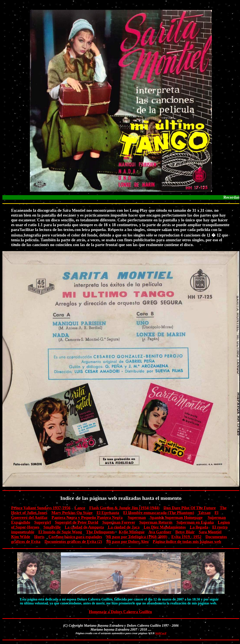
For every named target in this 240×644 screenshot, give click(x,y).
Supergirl (43, 522)
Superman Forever (119, 522)
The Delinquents (100, 532)
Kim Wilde (21, 537)
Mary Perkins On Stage (72, 513)
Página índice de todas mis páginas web (187, 542)
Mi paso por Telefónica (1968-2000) (137, 537)
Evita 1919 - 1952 (186, 537)
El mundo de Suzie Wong (60, 532)
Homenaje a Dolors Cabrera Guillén (120, 612)
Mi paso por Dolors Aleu (127, 542)
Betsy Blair (185, 532)
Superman (137, 517)
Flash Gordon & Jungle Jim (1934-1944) (124, 508)
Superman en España (195, 522)
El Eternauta (108, 513)
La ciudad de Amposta (84, 527)
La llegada (199, 527)
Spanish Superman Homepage (176, 517)
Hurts (39, 537)
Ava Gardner (160, 532)
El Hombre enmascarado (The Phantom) (159, 513)
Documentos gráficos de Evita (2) (73, 542)
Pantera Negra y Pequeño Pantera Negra (87, 517)
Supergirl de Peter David (77, 522)
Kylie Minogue (132, 532)
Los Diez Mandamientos (165, 527)
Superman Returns (156, 522)
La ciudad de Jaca (124, 527)
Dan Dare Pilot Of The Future (190, 508)
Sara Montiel (210, 532)
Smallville (52, 527)
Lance (80, 508)
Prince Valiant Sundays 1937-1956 (41, 508)
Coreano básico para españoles (75, 537)
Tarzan (204, 513)
